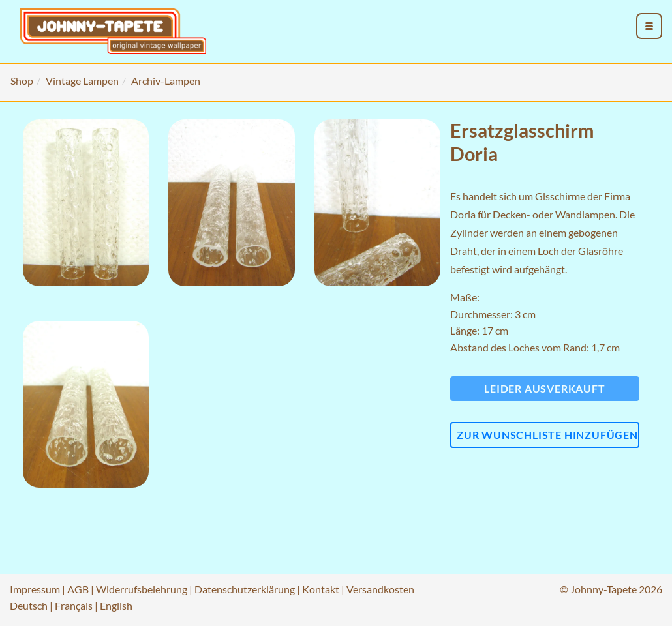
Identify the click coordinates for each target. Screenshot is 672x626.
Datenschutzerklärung (245, 589)
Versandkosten (380, 589)
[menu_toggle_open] (649, 26)
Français (74, 605)
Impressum (35, 589)
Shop (22, 81)
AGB (78, 589)
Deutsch (29, 605)
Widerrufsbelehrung (142, 589)
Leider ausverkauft (544, 388)
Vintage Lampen (82, 81)
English (116, 605)
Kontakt (321, 589)
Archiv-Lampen (166, 81)
